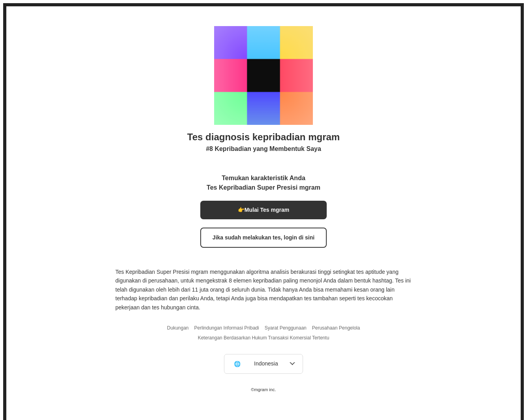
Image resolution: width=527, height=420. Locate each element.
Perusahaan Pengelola (336, 328)
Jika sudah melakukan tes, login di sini (263, 237)
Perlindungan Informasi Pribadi (227, 328)
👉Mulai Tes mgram (263, 210)
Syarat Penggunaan (286, 328)
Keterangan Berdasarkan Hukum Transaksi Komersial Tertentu (264, 338)
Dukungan (178, 328)
